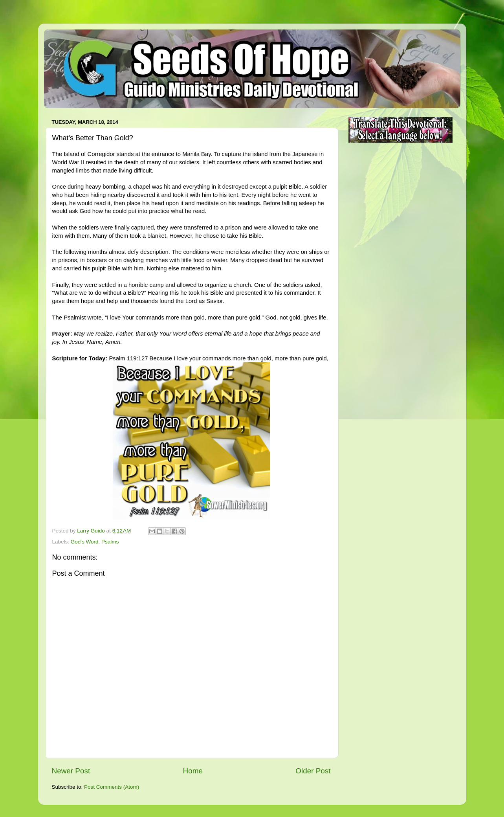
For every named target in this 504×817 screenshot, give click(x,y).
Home (193, 771)
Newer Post (71, 771)
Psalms (110, 542)
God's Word (85, 542)
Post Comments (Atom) (112, 787)
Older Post (313, 771)
